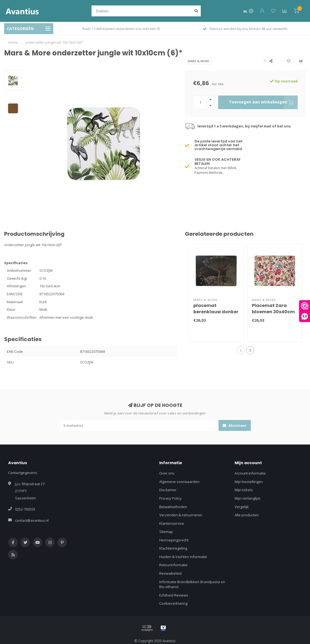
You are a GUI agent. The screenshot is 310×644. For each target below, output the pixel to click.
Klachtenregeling (173, 548)
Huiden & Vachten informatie (183, 557)
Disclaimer (168, 490)
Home (13, 42)
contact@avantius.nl (32, 520)
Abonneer (235, 425)
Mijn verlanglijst (247, 498)
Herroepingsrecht (174, 540)
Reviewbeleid (170, 573)
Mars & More (199, 61)
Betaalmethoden (173, 507)
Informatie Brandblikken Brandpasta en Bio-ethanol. (192, 584)
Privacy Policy (170, 498)
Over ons (167, 473)
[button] (241, 350)
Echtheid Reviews (174, 595)
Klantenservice (172, 523)
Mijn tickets (244, 490)
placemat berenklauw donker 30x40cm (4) (216, 312)
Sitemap (166, 532)
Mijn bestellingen (249, 482)
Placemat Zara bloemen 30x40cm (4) (273, 312)
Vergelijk (242, 507)
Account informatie (250, 473)
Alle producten (247, 515)
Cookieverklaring (173, 603)
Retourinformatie (173, 565)
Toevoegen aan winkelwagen (263, 102)
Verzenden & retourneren (181, 515)
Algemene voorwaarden (179, 482)
